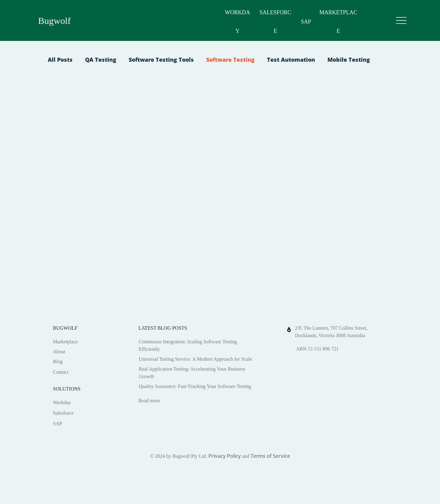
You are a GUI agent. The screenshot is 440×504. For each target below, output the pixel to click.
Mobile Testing (349, 60)
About (59, 352)
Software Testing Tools (161, 60)
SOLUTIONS (67, 389)
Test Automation (291, 60)
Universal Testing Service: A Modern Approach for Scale (195, 359)
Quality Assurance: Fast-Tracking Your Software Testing (195, 386)
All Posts (60, 60)
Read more (149, 401)
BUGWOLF (65, 328)
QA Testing (101, 60)
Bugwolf (54, 21)
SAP (306, 22)
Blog (58, 361)
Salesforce (63, 413)
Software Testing (230, 60)
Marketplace (65, 342)
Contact (61, 372)
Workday (62, 402)
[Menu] (401, 21)
